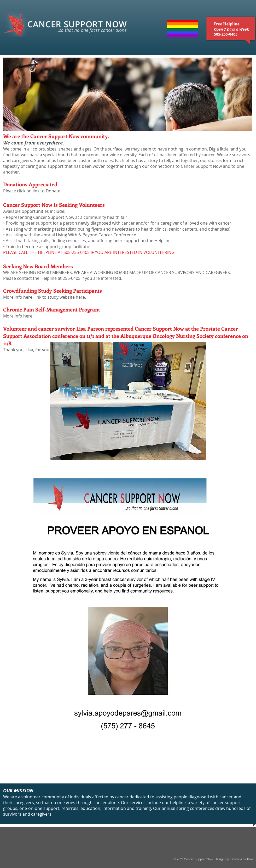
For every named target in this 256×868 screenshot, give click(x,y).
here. (81, 297)
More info (13, 316)
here (28, 297)
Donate (53, 191)
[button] (128, 94)
